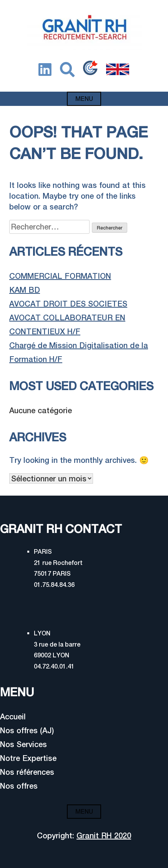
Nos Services (23, 744)
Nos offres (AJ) (27, 730)
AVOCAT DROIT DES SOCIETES (68, 304)
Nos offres (19, 786)
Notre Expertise (28, 758)
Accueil (13, 716)
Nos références (27, 772)
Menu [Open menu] (84, 99)
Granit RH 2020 (104, 835)
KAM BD (25, 290)
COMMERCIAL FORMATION (60, 276)
